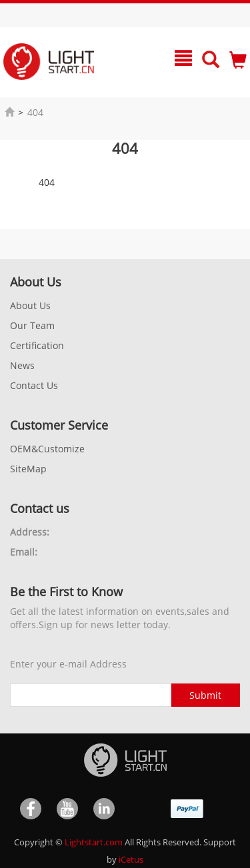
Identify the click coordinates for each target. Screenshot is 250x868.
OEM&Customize (47, 449)
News (22, 365)
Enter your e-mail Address (68, 664)
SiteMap (28, 469)
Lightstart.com (94, 842)
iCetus (131, 859)
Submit (205, 695)
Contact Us (34, 385)
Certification (37, 345)
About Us (30, 305)
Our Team (32, 325)
